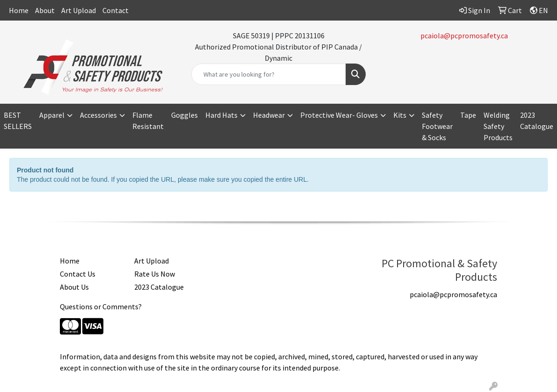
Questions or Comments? (101, 306)
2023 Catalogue (537, 121)
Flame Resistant (148, 121)
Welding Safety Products (498, 126)
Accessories (98, 115)
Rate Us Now (155, 274)
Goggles (184, 115)
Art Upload (79, 10)
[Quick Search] (269, 74)
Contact (116, 10)
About (45, 10)
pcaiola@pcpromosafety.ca (464, 36)
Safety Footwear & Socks (437, 126)
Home (19, 10)
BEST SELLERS (18, 121)
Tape (468, 115)
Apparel (52, 115)
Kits (400, 115)
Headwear (269, 115)
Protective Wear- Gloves (339, 115)
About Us (74, 287)
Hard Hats (221, 115)
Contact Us (78, 274)
